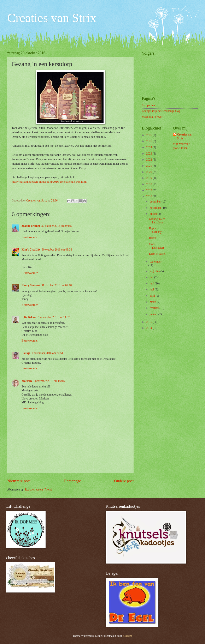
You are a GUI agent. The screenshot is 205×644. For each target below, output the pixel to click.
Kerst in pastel (157, 254)
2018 (149, 184)
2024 (149, 147)
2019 (149, 178)
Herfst (152, 238)
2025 (149, 141)
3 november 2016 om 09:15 (49, 381)
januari (154, 314)
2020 (149, 172)
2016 (149, 196)
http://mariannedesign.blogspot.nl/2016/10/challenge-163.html (49, 182)
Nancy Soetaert (31, 285)
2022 (149, 160)
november (156, 208)
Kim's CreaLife (31, 250)
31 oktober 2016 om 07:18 (57, 285)
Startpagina (148, 105)
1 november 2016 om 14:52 (54, 317)
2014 (149, 328)
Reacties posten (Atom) (39, 490)
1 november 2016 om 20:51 (47, 353)
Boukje (26, 353)
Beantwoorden (30, 237)
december (156, 202)
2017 (149, 190)
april (153, 296)
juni (152, 284)
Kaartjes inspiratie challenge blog (161, 111)
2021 (149, 166)
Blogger (127, 636)
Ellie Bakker (29, 317)
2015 (149, 322)
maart (153, 302)
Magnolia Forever (152, 117)
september (156, 262)
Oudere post (124, 481)
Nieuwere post (19, 481)
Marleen (27, 381)
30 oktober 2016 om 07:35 (57, 226)
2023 (149, 154)
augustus (155, 271)
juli (152, 277)
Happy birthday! (156, 230)
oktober (154, 214)
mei (152, 290)
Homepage (72, 481)
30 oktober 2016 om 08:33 (57, 250)
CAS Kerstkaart (156, 246)
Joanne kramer (31, 226)
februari (155, 308)
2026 (149, 135)
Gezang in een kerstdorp (157, 221)
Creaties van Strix (52, 18)
